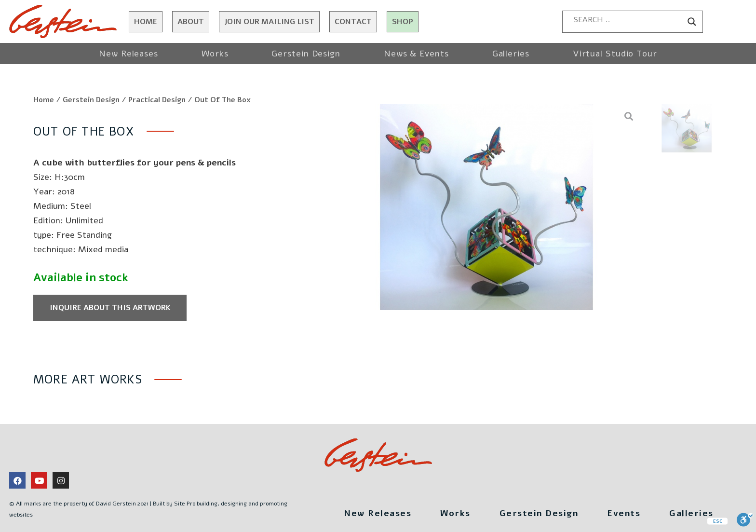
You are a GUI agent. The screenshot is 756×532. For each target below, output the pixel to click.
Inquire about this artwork (110, 308)
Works (215, 54)
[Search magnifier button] (692, 22)
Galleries (511, 54)
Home (146, 22)
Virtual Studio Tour (615, 54)
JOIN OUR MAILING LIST (269, 22)
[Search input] (628, 20)
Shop (403, 22)
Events (624, 513)
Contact (353, 22)
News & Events (416, 54)
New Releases (128, 54)
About (191, 22)
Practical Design (157, 100)
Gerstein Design (306, 54)
